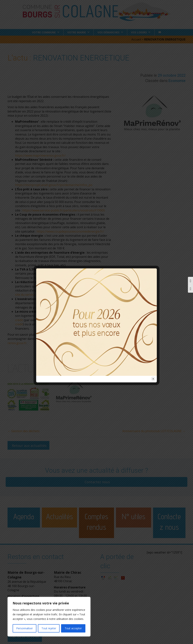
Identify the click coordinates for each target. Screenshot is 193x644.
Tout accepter (73, 628)
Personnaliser (25, 628)
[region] (49, 617)
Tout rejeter (49, 628)
